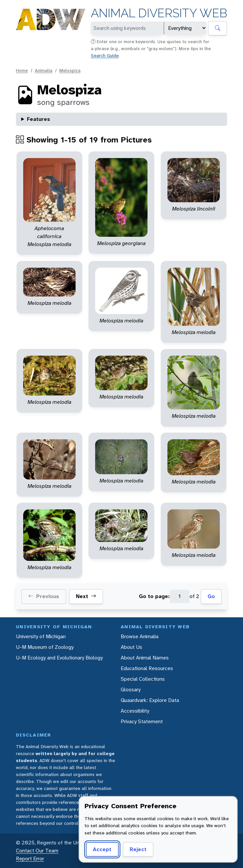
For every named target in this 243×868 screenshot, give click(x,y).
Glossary (131, 690)
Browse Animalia (140, 636)
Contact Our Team (37, 851)
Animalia (44, 70)
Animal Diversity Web (159, 13)
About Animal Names (145, 658)
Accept (102, 849)
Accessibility (135, 711)
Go (211, 596)
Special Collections (143, 679)
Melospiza (70, 70)
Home (22, 70)
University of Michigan (41, 636)
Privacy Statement (142, 721)
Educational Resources (147, 668)
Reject (138, 849)
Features (38, 119)
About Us (131, 647)
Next (86, 596)
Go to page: (154, 596)
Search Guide (105, 55)
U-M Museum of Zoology (45, 647)
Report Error (30, 859)
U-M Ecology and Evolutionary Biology (59, 658)
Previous (44, 596)
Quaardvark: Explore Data (150, 700)
